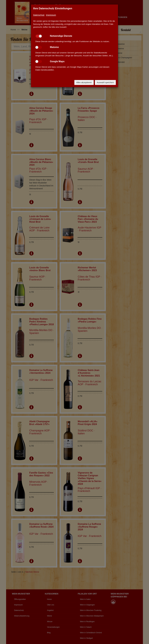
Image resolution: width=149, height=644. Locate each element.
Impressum (51, 15)
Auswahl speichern (105, 82)
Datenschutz (39, 15)
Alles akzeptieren (84, 82)
